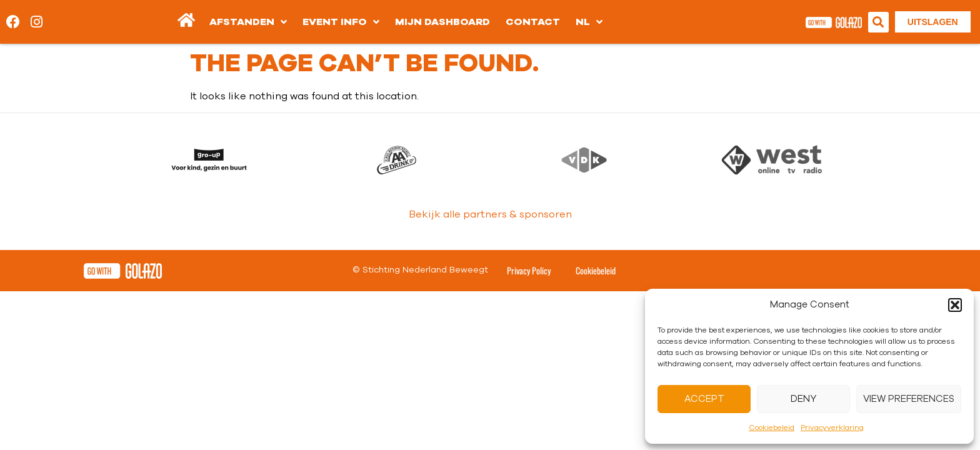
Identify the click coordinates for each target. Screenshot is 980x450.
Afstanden (248, 22)
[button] (955, 305)
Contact (533, 22)
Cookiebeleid (772, 427)
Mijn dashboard (442, 22)
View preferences (909, 399)
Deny (803, 399)
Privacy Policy (529, 270)
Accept (704, 399)
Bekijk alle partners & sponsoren (490, 214)
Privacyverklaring (832, 427)
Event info (341, 22)
